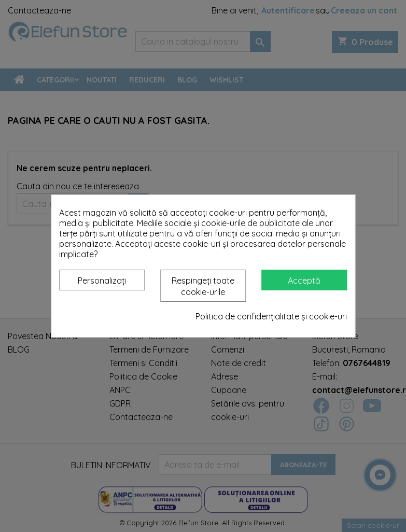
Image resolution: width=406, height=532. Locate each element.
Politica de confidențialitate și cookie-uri (271, 316)
